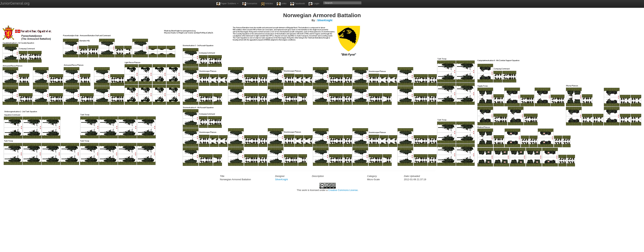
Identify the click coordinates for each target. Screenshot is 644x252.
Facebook (297, 4)
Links (282, 4)
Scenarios (250, 4)
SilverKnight (325, 20)
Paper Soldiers (227, 4)
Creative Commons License (343, 190)
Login (314, 4)
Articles (267, 4)
